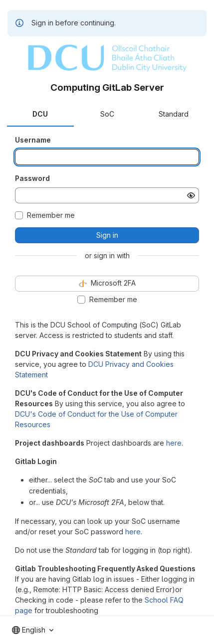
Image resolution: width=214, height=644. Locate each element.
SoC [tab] (107, 114)
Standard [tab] (174, 114)
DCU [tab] (40, 114)
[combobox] (33, 630)
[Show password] (191, 195)
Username (33, 140)
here (174, 443)
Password (32, 178)
